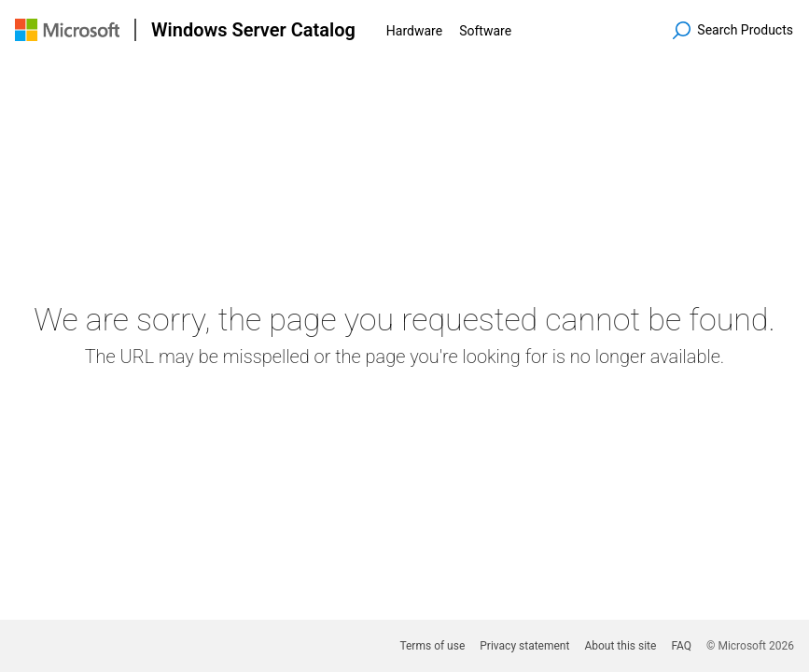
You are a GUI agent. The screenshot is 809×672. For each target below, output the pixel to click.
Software (485, 31)
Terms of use (432, 646)
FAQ (681, 646)
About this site (620, 646)
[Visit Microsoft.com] (67, 30)
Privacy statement (524, 646)
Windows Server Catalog (253, 30)
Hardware (414, 31)
